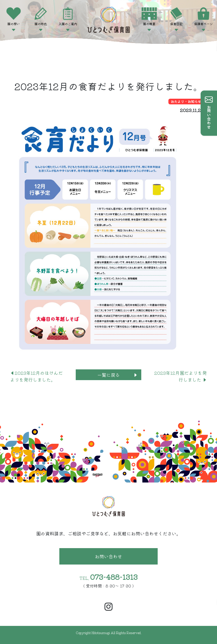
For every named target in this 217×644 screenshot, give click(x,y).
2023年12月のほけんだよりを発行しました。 (36, 376)
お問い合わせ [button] (108, 556)
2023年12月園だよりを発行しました (181, 376)
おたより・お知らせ (186, 101)
